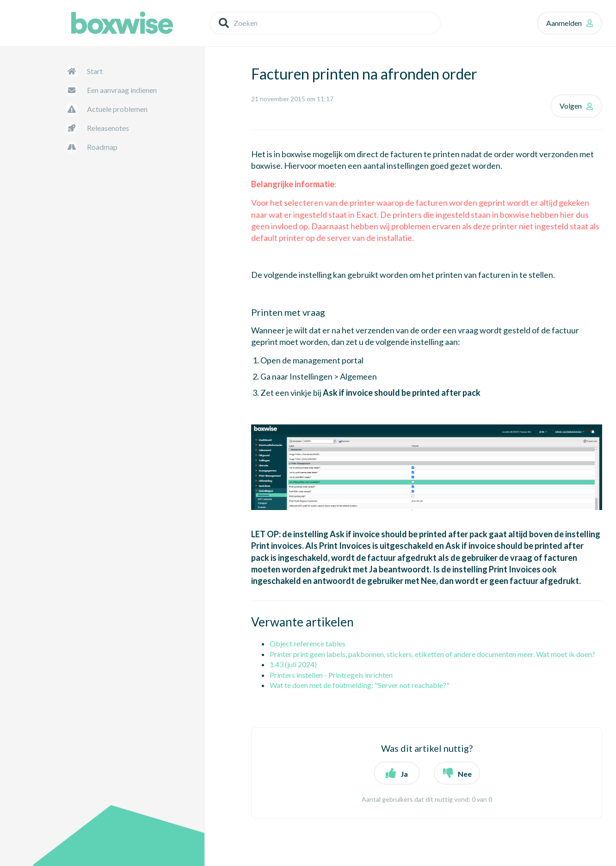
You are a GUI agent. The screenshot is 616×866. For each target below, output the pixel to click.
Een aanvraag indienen (122, 90)
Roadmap (102, 147)
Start (95, 71)
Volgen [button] (571, 106)
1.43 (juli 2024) (293, 664)
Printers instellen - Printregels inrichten (331, 675)
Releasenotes (108, 128)
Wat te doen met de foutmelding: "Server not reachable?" (360, 685)
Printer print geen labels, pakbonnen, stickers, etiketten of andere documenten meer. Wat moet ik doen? (432, 654)
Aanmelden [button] (564, 23)
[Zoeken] (325, 23)
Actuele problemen (117, 109)
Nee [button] (465, 774)
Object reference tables (308, 643)
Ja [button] (404, 774)
